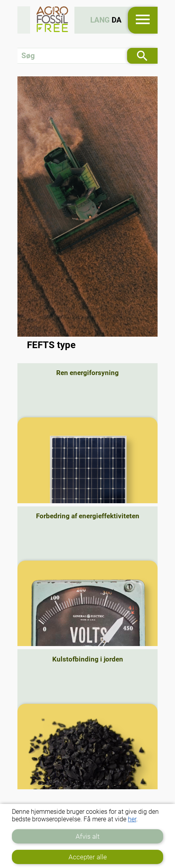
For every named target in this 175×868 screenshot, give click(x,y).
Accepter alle (88, 857)
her (132, 819)
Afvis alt (87, 836)
